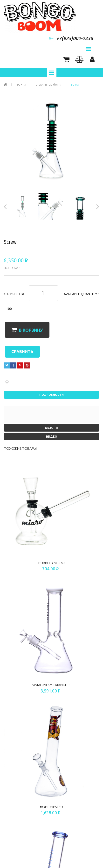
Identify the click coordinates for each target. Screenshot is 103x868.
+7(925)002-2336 (75, 38)
